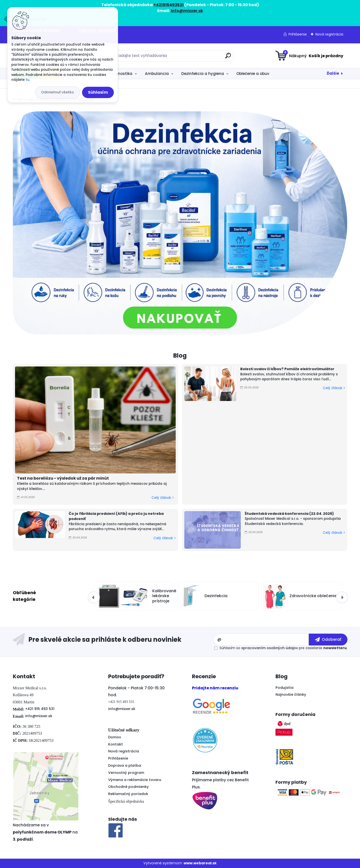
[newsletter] (328, 640)
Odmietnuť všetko (58, 92)
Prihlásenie (298, 34)
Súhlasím (98, 92)
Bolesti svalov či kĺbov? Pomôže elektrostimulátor (287, 369)
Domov (115, 737)
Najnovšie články (291, 694)
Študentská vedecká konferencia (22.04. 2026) (289, 514)
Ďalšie (333, 73)
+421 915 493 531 (40, 709)
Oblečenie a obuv (253, 74)
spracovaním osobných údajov (270, 648)
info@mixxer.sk (39, 716)
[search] (228, 58)
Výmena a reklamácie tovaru (135, 780)
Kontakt (116, 744)
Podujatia (284, 688)
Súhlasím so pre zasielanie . (283, 648)
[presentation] (94, 597)
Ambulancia (157, 74)
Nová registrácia (329, 34)
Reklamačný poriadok (128, 794)
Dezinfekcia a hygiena (203, 74)
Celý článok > (163, 498)
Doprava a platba (125, 765)
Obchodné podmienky (128, 787)
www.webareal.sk (200, 863)
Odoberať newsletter (113, 640)
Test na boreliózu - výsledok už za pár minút (63, 478)
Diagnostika (120, 74)
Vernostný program (126, 773)
